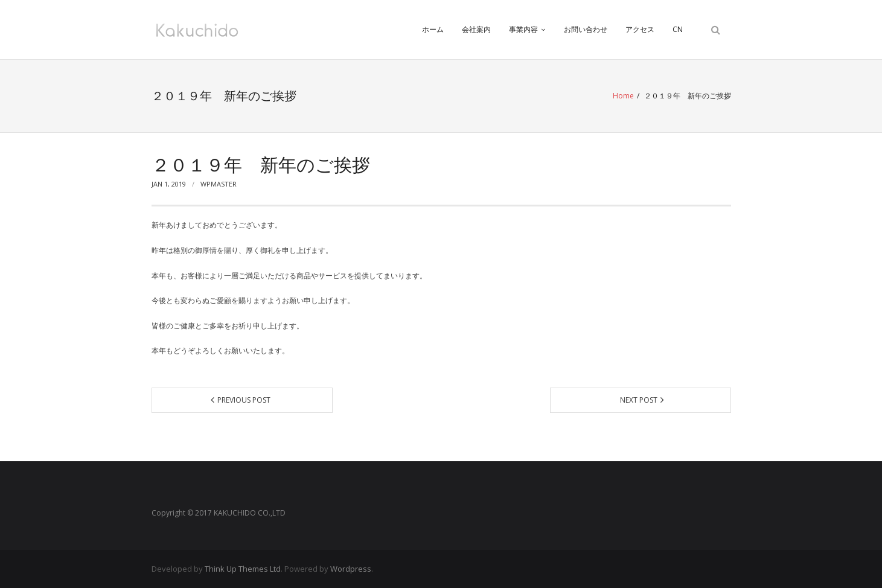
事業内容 (523, 29)
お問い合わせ (586, 29)
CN (678, 29)
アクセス (640, 29)
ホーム (433, 29)
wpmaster (219, 184)
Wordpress (351, 569)
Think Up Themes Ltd (243, 569)
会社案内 (476, 29)
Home (623, 96)
